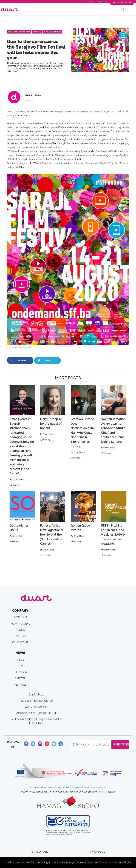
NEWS (20, 660)
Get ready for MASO (22, 517)
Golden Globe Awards (83, 517)
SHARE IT (22, 360)
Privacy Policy (123, 862)
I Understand (107, 862)
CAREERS (20, 636)
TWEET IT (49, 360)
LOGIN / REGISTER (122, 2)
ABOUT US (20, 617)
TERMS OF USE (39, 852)
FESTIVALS (20, 685)
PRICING (20, 630)
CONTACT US (20, 642)
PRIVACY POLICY (97, 852)
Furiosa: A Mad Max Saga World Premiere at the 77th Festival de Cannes (53, 524)
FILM (20, 666)
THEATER (20, 678)
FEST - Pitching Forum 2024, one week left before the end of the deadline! (114, 524)
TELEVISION (20, 672)
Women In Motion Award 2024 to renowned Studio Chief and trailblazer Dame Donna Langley (114, 420)
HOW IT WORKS (20, 624)
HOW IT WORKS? (98, 2)
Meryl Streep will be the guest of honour (53, 413)
